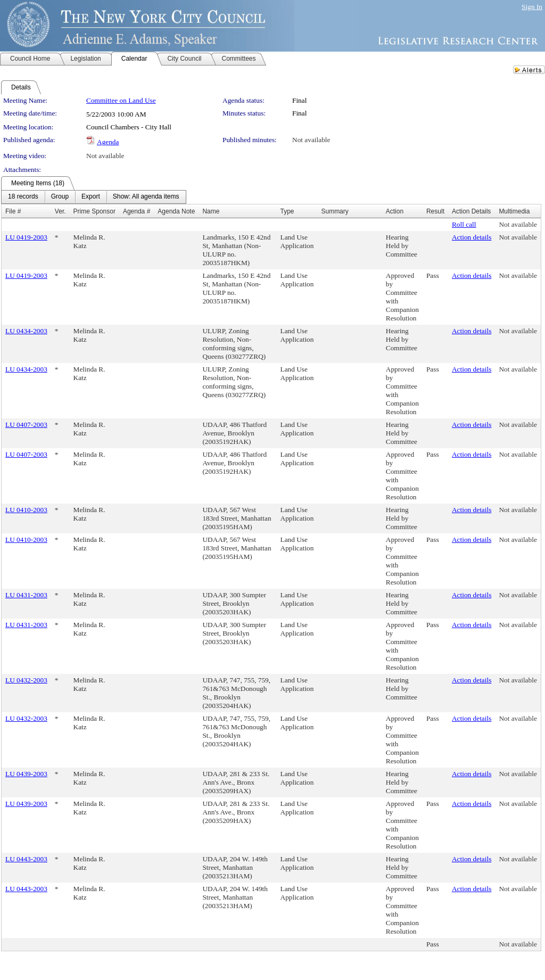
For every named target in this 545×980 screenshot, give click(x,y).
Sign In (532, 7)
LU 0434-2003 (26, 331)
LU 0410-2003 (26, 510)
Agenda (108, 142)
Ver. (60, 211)
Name (211, 211)
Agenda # (137, 211)
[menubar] (94, 197)
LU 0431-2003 (26, 595)
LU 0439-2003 (26, 774)
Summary (335, 211)
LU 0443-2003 (26, 859)
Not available (311, 140)
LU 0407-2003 (26, 425)
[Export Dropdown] (91, 197)
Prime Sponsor (94, 211)
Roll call (464, 224)
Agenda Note (176, 211)
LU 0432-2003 (26, 680)
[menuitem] (23, 197)
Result (435, 211)
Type (287, 211)
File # (13, 211)
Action (395, 211)
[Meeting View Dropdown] (146, 197)
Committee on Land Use (121, 100)
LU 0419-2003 (26, 237)
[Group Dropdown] (60, 197)
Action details (472, 237)
